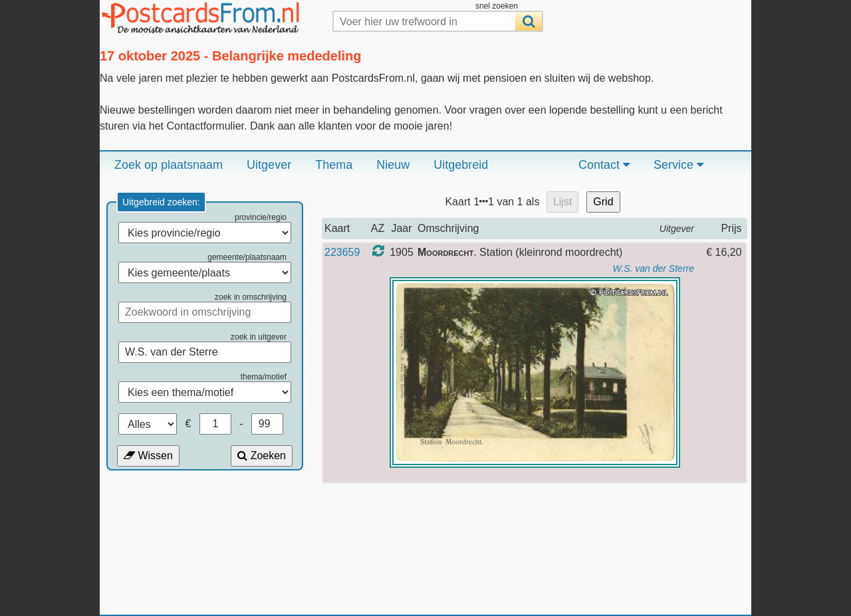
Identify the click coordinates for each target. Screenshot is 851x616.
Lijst (562, 202)
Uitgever (269, 165)
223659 (342, 252)
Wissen (148, 456)
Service (678, 165)
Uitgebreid (461, 165)
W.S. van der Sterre (654, 268)
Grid (603, 202)
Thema (334, 165)
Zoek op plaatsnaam (169, 165)
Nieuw (393, 165)
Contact (604, 165)
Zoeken (262, 456)
